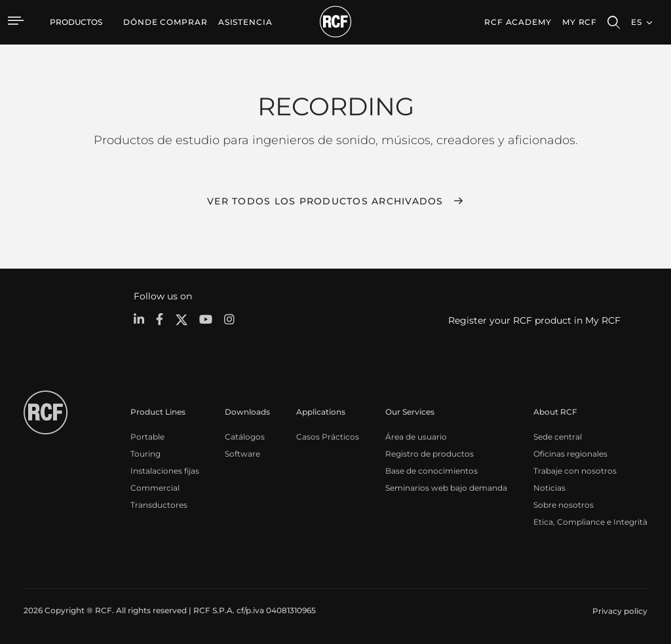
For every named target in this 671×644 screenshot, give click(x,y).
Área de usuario (416, 437)
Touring (145, 454)
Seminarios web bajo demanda (446, 488)
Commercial (155, 488)
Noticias (549, 488)
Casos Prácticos (328, 437)
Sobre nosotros (564, 505)
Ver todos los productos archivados (325, 201)
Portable (147, 437)
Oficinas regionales (570, 454)
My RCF (580, 22)
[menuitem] (165, 22)
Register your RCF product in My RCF (534, 320)
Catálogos (245, 437)
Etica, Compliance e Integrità (590, 522)
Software (242, 454)
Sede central (558, 437)
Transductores (159, 505)
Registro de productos (430, 454)
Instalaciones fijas (165, 471)
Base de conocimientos (431, 471)
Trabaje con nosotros (575, 471)
